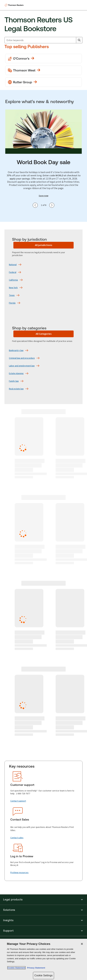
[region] (43, 959)
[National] (13, 265)
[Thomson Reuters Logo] (14, 5)
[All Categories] (43, 334)
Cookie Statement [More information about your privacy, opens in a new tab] (16, 968)
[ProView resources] (19, 873)
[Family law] (14, 381)
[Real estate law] (16, 389)
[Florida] (12, 303)
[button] (43, 900)
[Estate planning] (16, 373)
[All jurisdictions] (43, 245)
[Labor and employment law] (22, 366)
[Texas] (12, 295)
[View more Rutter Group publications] (43, 82)
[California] (13, 280)
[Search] (79, 40)
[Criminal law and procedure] (22, 358)
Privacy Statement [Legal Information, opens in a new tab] (36, 968)
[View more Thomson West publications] (43, 70)
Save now (43, 196)
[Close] (82, 944)
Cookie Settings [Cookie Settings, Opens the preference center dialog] (43, 975)
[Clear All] (73, 40)
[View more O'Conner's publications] (43, 58)
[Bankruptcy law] (16, 350)
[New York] (13, 288)
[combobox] (43, 40)
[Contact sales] (17, 838)
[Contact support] (18, 801)
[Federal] (13, 272)
